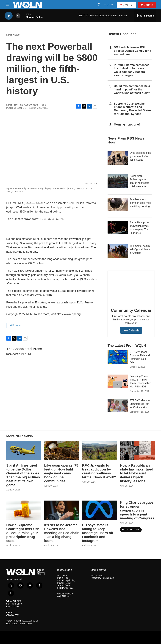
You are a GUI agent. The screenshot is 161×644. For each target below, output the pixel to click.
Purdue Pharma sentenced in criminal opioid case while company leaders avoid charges (132, 70)
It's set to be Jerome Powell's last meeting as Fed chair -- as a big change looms (61, 533)
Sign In (109, 5)
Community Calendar (131, 310)
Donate (148, 5)
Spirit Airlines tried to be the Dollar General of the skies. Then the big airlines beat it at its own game (23, 475)
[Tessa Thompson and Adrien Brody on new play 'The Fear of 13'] (118, 228)
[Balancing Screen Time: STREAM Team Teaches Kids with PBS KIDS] (118, 381)
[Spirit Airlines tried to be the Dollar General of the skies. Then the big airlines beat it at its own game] (24, 451)
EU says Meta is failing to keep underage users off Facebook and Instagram (98, 533)
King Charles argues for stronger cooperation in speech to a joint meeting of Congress (137, 510)
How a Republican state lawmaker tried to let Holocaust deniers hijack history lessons (137, 473)
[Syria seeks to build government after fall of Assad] (118, 158)
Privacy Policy (64, 583)
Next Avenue (97, 576)
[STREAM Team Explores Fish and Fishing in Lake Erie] (118, 357)
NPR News (13, 35)
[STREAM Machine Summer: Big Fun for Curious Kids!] (118, 406)
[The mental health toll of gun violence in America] (118, 251)
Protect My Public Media (102, 578)
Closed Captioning (66, 581)
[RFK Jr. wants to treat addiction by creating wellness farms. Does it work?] (99, 451)
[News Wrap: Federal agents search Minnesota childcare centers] (118, 181)
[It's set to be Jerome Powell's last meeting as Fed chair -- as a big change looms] (62, 510)
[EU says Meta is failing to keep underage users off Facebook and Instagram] (99, 510)
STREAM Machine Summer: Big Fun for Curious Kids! (140, 404)
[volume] (18, 16)
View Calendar (131, 330)
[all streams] (145, 16)
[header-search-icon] (99, 5)
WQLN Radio (64, 596)
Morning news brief (127, 125)
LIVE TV (126, 5)
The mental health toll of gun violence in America (140, 249)
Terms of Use (64, 586)
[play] (9, 16)
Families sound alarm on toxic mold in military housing (140, 203)
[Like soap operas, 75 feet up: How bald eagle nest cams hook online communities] (62, 451)
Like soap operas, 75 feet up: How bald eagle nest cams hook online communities (61, 473)
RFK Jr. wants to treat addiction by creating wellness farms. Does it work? (99, 471)
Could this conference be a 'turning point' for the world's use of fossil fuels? (132, 90)
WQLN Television (65, 594)
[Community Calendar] (131, 287)
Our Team (62, 576)
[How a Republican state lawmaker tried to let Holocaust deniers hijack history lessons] (137, 451)
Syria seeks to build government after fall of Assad (140, 156)
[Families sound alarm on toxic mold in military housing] (118, 204)
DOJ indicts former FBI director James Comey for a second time (132, 51)
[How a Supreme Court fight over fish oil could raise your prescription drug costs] (24, 510)
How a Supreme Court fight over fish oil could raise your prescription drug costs (23, 533)
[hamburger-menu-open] (8, 5)
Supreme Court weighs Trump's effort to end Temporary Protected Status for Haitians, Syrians (133, 109)
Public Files (63, 578)
